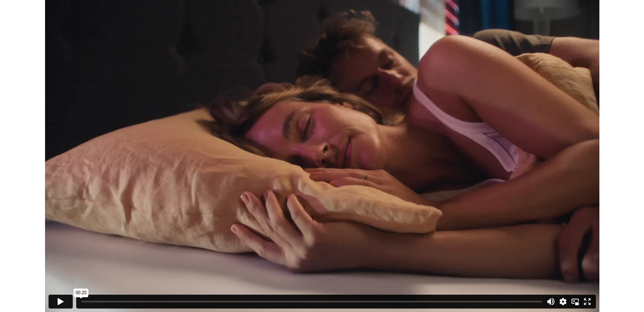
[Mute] (551, 302)
